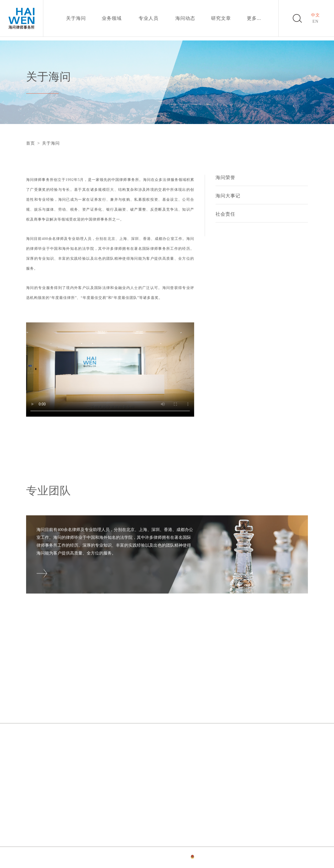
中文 (315, 15)
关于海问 (76, 18)
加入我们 (243, 707)
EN (315, 21)
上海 (132, 739)
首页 (31, 143)
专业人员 (148, 18)
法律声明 (125, 858)
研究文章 (221, 18)
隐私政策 (142, 858)
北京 (31, 739)
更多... (254, 18)
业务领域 (112, 18)
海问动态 (185, 18)
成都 (132, 790)
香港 (31, 790)
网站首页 (108, 858)
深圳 (232, 739)
